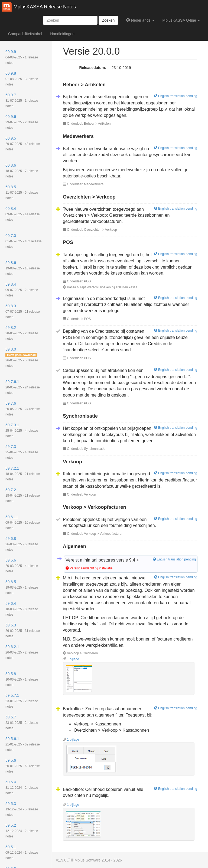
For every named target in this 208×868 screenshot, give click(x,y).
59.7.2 (23, 495)
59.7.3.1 (22, 430)
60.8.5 (22, 192)
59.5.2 (22, 831)
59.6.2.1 (22, 652)
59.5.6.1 (23, 744)
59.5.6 (23, 766)
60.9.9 (22, 57)
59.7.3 (22, 452)
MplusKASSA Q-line (181, 20)
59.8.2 (22, 333)
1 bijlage (71, 659)
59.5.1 (22, 852)
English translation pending (176, 96)
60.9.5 (23, 144)
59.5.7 (22, 722)
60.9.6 (22, 122)
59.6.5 (22, 587)
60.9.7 (22, 100)
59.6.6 (22, 566)
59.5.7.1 (22, 701)
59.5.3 (22, 809)
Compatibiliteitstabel (25, 34)
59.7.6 (23, 409)
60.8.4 (23, 214)
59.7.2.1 (23, 474)
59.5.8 (22, 679)
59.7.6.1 (23, 387)
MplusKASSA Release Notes (45, 7)
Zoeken (108, 20)
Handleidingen (62, 34)
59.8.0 (22, 357)
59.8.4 (22, 290)
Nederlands (140, 20)
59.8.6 (23, 268)
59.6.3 (23, 631)
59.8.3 (23, 311)
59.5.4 (22, 787)
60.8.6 (22, 171)
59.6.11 (23, 522)
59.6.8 (22, 544)
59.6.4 (22, 609)
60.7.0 (24, 241)
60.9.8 (22, 79)
